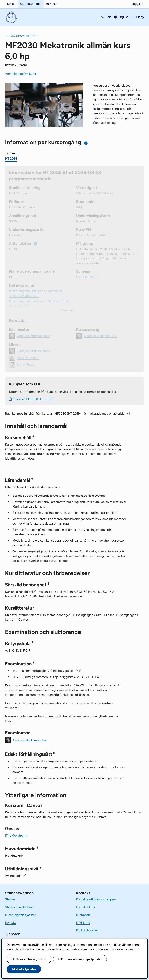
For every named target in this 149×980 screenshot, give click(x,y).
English (123, 17)
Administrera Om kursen (22, 74)
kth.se (11, 4)
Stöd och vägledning (19, 907)
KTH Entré (83, 923)
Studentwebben (31, 4)
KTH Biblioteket (87, 930)
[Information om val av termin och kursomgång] (86, 143)
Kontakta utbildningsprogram (96, 899)
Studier (10, 899)
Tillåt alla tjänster (24, 969)
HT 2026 (11, 158)
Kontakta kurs (85, 907)
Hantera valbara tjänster (29, 959)
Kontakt (10, 923)
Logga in (137, 4)
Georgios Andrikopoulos (29, 740)
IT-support (83, 915)
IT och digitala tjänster (20, 915)
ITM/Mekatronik (16, 835)
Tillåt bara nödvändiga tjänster (80, 959)
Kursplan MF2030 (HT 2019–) (34, 399)
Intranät (52, 4)
